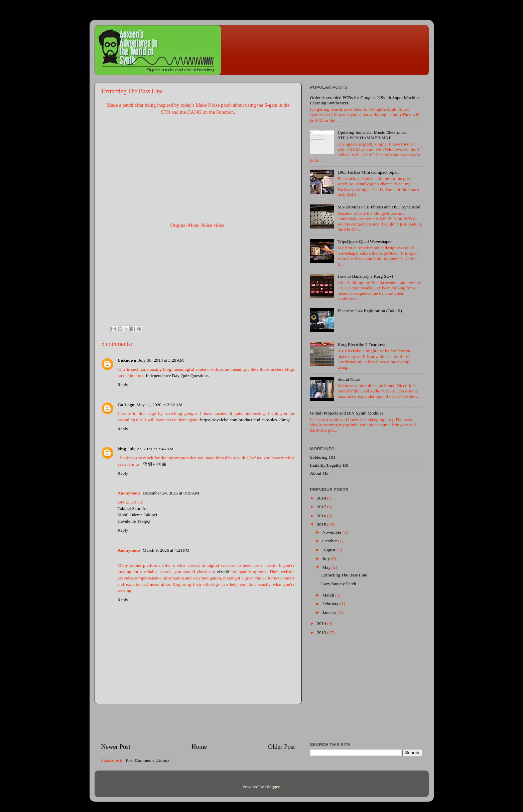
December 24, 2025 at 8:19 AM (171, 493)
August (330, 550)
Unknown (127, 360)
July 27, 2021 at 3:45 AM (151, 449)
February (331, 604)
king (122, 449)
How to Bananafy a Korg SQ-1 (365, 276)
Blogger (272, 787)
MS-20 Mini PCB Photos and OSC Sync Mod (379, 207)
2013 (322, 633)
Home (199, 747)
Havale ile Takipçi (134, 521)
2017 (322, 507)
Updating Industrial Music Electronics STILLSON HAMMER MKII (372, 135)
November (333, 532)
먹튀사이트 (155, 464)
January (330, 612)
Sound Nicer (349, 379)
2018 (322, 498)
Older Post (281, 747)
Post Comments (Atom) (147, 760)
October (330, 541)
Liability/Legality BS (329, 465)
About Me (319, 473)
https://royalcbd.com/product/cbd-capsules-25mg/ (245, 420)
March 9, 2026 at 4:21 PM (166, 550)
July (327, 559)
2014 (322, 623)
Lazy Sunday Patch (339, 584)
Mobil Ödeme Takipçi (138, 515)
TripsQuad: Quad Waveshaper (365, 241)
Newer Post (116, 747)
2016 (322, 516)
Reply (123, 385)
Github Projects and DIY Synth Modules (347, 413)
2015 (322, 524)
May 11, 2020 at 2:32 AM (159, 405)
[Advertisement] (198, 723)
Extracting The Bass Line (344, 575)
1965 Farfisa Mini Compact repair (368, 172)
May (327, 567)
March (329, 595)
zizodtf (223, 572)
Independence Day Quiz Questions (177, 376)
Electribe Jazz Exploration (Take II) (370, 311)
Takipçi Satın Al (132, 508)
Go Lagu (126, 405)
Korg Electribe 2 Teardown (362, 344)
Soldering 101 (323, 457)
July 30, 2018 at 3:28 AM (161, 360)
